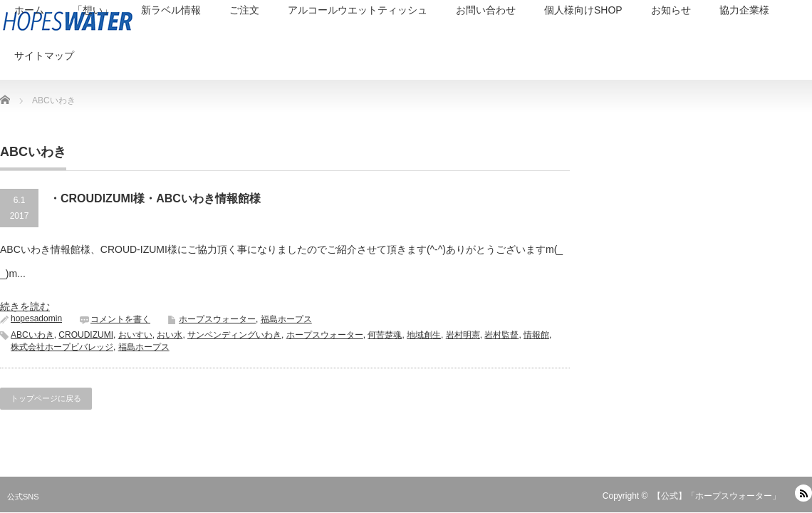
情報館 (536, 335)
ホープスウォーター (217, 319)
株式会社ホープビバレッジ (62, 347)
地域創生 (424, 335)
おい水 (170, 335)
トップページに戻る (46, 398)
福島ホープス (286, 319)
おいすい (135, 335)
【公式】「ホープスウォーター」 (717, 496)
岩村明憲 (463, 335)
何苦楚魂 (385, 335)
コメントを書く (120, 319)
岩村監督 (501, 335)
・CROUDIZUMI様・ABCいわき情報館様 (155, 198)
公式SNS (23, 497)
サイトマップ (44, 56)
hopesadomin (36, 318)
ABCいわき (32, 335)
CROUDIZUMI (86, 335)
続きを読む (25, 306)
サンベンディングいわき (234, 335)
